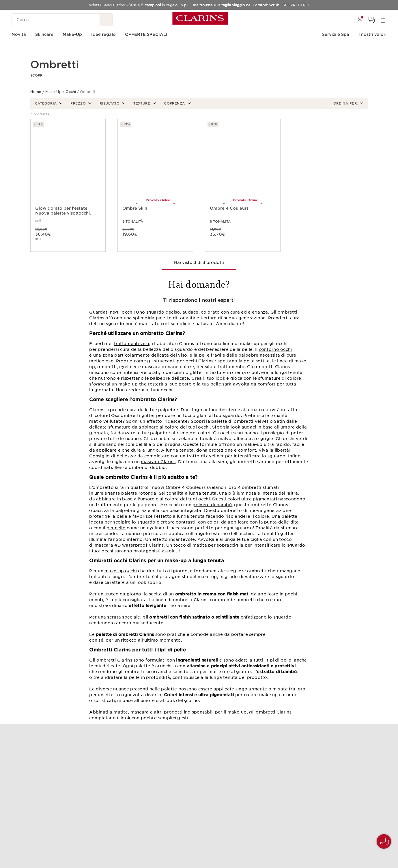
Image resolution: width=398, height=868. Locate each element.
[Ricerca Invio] (106, 20)
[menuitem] (360, 20)
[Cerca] (56, 20)
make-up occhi (121, 571)
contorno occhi (275, 349)
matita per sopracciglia (218, 545)
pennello (116, 528)
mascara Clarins (158, 462)
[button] (48, 103)
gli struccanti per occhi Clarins (180, 361)
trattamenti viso (132, 344)
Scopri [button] (39, 75)
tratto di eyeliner (205, 456)
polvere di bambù (212, 505)
